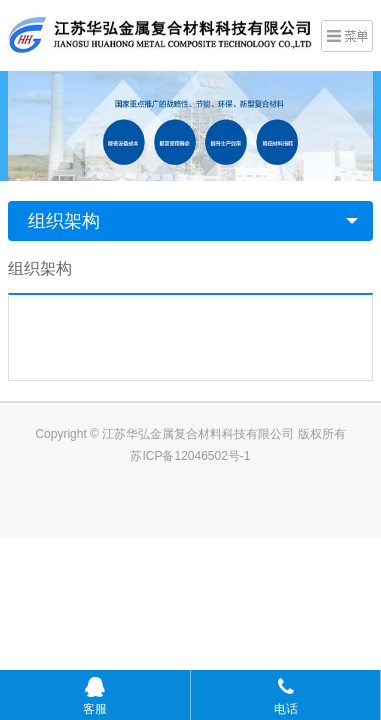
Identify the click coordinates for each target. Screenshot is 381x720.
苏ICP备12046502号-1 (190, 456)
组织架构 (64, 221)
